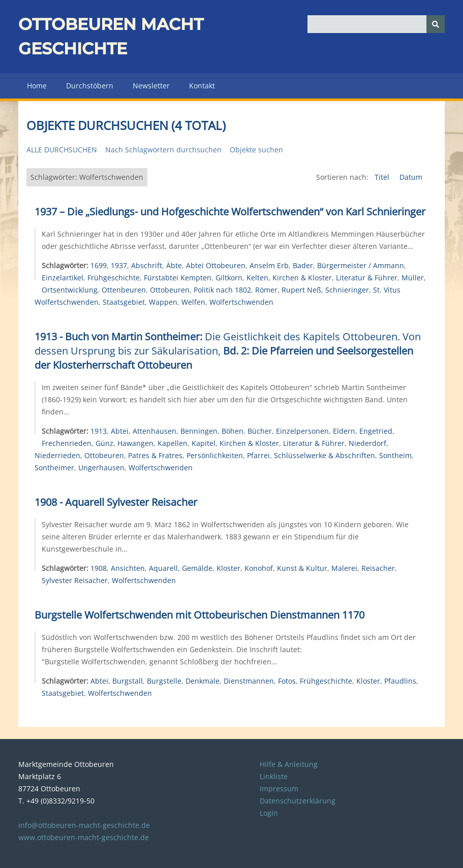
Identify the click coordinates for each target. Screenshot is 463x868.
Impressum (279, 789)
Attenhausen (155, 431)
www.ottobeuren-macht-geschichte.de (84, 837)
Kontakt (202, 86)
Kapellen (173, 443)
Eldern (344, 431)
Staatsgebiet (124, 302)
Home (37, 86)
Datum (411, 177)
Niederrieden (57, 455)
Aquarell (163, 568)
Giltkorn (229, 278)
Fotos (287, 681)
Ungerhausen (101, 468)
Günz (104, 443)
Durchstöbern (90, 86)
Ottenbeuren (124, 290)
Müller (413, 278)
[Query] (376, 24)
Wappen (163, 302)
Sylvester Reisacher (75, 580)
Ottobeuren (170, 290)
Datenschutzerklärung (298, 801)
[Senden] (436, 24)
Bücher (260, 431)
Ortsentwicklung (70, 290)
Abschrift (147, 265)
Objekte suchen (256, 150)
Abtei (120, 431)
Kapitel (204, 443)
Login (269, 813)
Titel (383, 177)
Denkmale (203, 681)
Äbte (174, 265)
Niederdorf (367, 443)
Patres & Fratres (155, 455)
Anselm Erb (269, 265)
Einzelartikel (63, 278)
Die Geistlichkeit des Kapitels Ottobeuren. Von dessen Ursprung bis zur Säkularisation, (228, 351)
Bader (303, 265)
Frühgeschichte (114, 278)
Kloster (228, 568)
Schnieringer (347, 290)
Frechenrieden (67, 443)
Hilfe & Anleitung (289, 764)
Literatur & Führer (367, 278)
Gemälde (197, 568)
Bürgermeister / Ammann (361, 265)
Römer (266, 290)
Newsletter (151, 86)
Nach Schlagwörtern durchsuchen (163, 150)
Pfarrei (258, 455)
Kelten (257, 278)
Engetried (376, 431)
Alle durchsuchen (62, 150)
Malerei (344, 568)
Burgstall (128, 681)
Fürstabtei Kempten (178, 278)
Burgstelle (164, 681)
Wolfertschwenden (241, 302)
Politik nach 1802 (222, 290)
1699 (99, 265)
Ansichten (128, 568)
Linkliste (274, 776)
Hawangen (135, 443)
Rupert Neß (301, 290)
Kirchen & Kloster (302, 278)
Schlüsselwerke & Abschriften (325, 455)
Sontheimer (54, 468)
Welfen (193, 302)
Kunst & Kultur (302, 568)
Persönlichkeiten (215, 455)
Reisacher (378, 568)
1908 (99, 568)
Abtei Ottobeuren (216, 265)
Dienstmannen (249, 681)
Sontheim (395, 455)
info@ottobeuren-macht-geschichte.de (84, 825)
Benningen (199, 431)
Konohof (259, 568)
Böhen (233, 431)
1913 (99, 431)
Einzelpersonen (302, 431)
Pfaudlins (400, 681)
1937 (119, 265)
